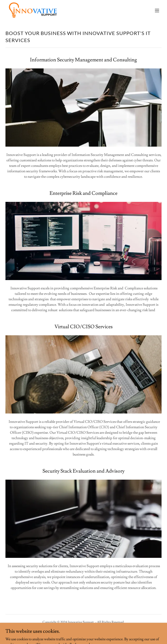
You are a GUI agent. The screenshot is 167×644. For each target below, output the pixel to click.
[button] (157, 10)
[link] (33, 10)
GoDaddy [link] (92, 632)
